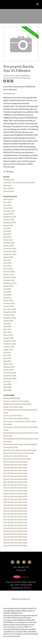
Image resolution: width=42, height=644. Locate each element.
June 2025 (7, 231)
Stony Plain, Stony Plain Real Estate (17, 459)
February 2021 (9, 367)
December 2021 (10, 341)
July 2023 (7, 289)
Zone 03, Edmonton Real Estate (15, 467)
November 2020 (10, 376)
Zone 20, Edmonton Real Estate (20, 78)
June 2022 (7, 326)
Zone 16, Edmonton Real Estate (15, 496)
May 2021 (7, 358)
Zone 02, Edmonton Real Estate (15, 465)
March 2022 (8, 335)
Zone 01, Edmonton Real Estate (15, 462)
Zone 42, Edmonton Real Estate (15, 528)
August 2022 (8, 321)
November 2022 (10, 312)
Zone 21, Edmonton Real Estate (15, 508)
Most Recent (8, 199)
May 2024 (7, 266)
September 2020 (10, 378)
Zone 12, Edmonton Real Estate (15, 485)
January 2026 (9, 214)
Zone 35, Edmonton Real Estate (15, 525)
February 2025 (9, 243)
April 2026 (7, 205)
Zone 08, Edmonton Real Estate (15, 482)
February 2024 (9, 271)
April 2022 (7, 332)
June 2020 (7, 384)
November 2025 (10, 217)
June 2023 (7, 292)
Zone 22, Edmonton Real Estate (15, 511)
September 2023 (10, 283)
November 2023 (10, 277)
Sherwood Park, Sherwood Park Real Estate (20, 450)
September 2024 (10, 254)
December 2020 (10, 373)
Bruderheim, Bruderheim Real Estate (17, 404)
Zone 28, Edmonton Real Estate (15, 517)
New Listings (8, 188)
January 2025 (9, 246)
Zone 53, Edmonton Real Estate (15, 531)
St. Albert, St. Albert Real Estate (15, 456)
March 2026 (8, 208)
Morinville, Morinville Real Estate (16, 418)
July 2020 (7, 381)
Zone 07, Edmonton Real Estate (15, 479)
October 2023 (9, 280)
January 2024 (9, 274)
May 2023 (7, 295)
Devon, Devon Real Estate (13, 407)
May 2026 (7, 202)
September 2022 (10, 318)
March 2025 (8, 240)
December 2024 (10, 248)
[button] (12, 562)
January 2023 (9, 306)
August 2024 (8, 257)
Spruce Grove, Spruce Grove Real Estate (19, 453)
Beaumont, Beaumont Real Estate (16, 401)
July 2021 (7, 352)
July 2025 (7, 228)
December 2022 (10, 309)
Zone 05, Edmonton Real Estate (15, 473)
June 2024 (7, 263)
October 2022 (9, 315)
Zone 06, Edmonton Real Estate (15, 476)
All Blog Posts (9, 180)
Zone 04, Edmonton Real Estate (15, 470)
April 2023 (7, 298)
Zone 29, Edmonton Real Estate (15, 519)
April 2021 (7, 361)
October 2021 (9, 347)
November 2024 (10, 251)
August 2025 (8, 225)
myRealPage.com (25, 599)
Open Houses (9, 191)
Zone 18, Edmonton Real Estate (15, 502)
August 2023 (8, 286)
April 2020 (7, 390)
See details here (9, 93)
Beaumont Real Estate (12, 398)
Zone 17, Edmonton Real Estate (15, 499)
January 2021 (9, 370)
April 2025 (7, 237)
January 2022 (9, 338)
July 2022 (7, 324)
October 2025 (9, 219)
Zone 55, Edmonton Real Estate (15, 534)
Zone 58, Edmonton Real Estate (15, 543)
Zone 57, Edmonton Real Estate (15, 540)
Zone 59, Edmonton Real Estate (15, 545)
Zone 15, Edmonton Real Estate (15, 493)
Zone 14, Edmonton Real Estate (15, 491)
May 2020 (7, 387)
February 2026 (9, 211)
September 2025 (10, 222)
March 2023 (8, 300)
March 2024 (8, 269)
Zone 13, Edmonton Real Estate (15, 488)
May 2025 (7, 234)
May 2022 (7, 329)
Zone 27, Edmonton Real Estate (15, 514)
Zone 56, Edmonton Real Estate (15, 537)
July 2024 (7, 260)
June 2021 (7, 355)
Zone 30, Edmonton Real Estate (15, 522)
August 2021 (8, 349)
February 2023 (9, 303)
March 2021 (8, 364)
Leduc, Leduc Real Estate (13, 416)
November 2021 (10, 344)
